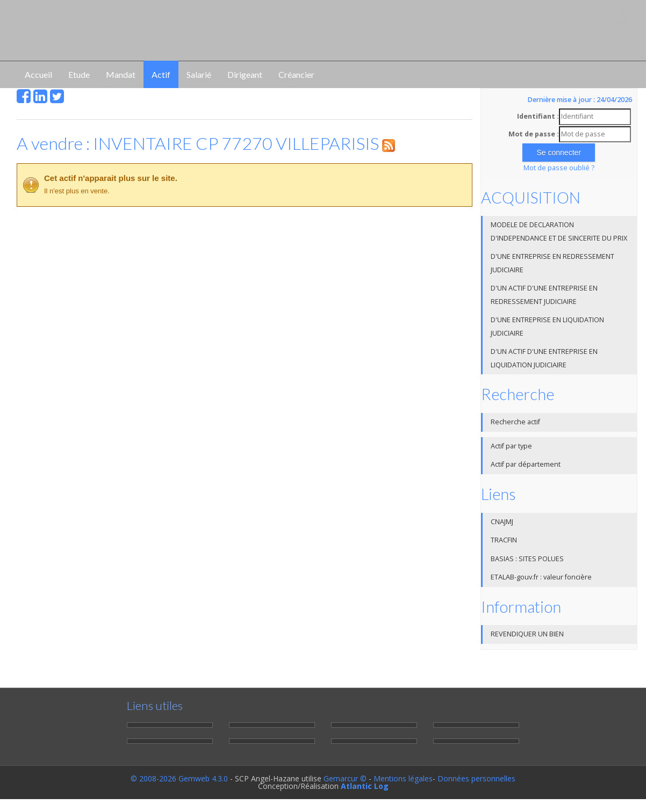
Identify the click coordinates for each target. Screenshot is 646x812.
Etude (79, 74)
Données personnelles (476, 778)
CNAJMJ (502, 522)
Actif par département (526, 464)
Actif (161, 74)
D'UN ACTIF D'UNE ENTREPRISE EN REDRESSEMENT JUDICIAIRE (544, 295)
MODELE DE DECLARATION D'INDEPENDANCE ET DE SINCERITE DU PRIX (559, 231)
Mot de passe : (534, 134)
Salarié (199, 74)
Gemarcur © (345, 778)
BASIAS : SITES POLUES (527, 559)
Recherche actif (515, 422)
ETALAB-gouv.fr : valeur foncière (541, 577)
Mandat (121, 74)
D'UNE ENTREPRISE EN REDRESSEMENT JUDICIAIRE (552, 263)
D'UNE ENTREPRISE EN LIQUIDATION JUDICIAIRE (547, 327)
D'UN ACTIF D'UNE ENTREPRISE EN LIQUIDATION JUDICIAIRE (544, 358)
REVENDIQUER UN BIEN (527, 634)
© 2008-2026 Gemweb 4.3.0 (179, 778)
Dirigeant (245, 74)
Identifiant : (538, 116)
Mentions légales (403, 778)
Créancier (296, 74)
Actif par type (511, 446)
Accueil (38, 74)
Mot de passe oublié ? (559, 168)
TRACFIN (504, 540)
